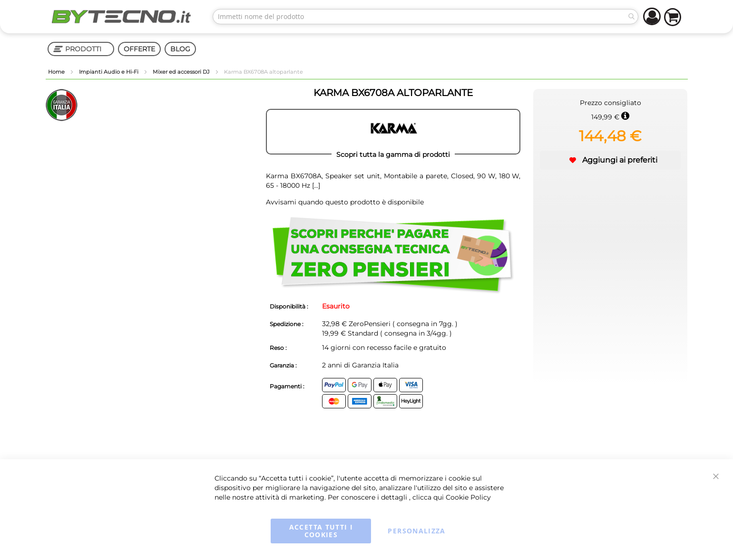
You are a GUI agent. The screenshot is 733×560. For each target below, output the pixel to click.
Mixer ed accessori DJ (182, 72)
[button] (610, 160)
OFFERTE (139, 49)
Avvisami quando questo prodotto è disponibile (345, 202)
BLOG (180, 49)
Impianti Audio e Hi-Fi (109, 72)
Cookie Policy (468, 497)
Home (57, 72)
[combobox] (426, 17)
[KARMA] (393, 132)
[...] (315, 185)
